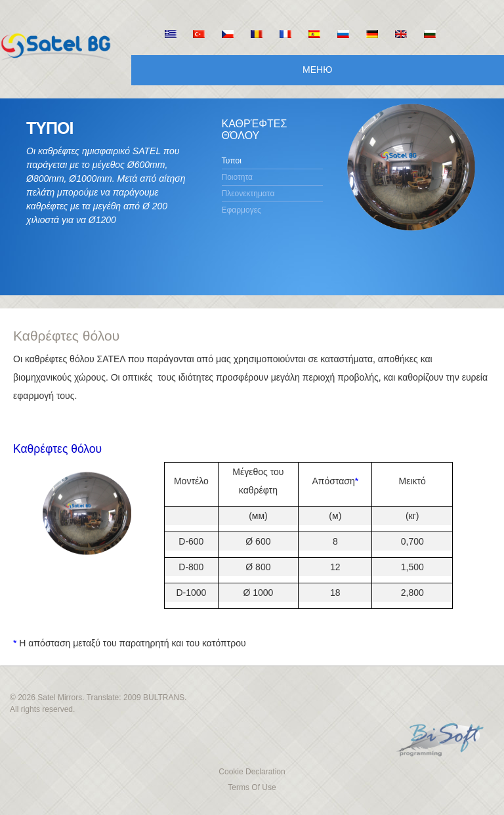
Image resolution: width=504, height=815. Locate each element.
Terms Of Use (252, 787)
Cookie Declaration (252, 772)
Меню (317, 70)
